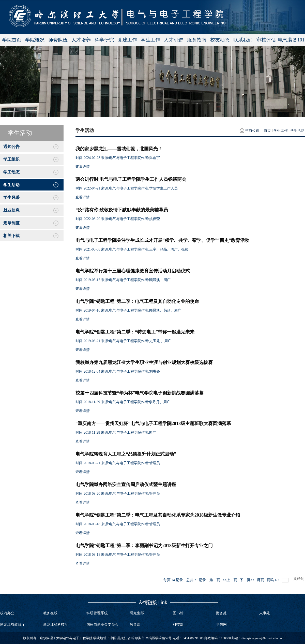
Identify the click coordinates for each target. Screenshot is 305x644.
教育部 (135, 625)
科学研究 (104, 40)
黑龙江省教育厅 (12, 625)
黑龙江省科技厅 (56, 625)
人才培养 (81, 40)
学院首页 (12, 40)
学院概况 (35, 40)
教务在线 (50, 613)
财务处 (221, 613)
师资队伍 (58, 40)
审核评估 (266, 40)
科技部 (178, 625)
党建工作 (127, 40)
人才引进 (174, 40)
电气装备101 (291, 40)
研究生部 (137, 613)
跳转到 (299, 579)
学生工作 (150, 40)
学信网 (221, 625)
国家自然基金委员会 (102, 625)
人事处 (265, 613)
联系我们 (243, 40)
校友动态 (220, 40)
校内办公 (7, 613)
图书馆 (178, 613)
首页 (267, 131)
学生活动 (297, 131)
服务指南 (197, 40)
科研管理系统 (97, 613)
